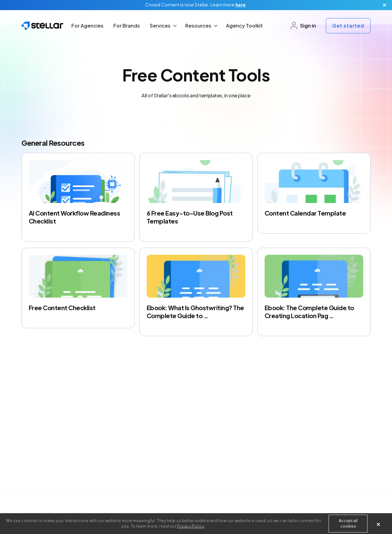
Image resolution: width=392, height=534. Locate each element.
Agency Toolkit (244, 26)
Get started (348, 26)
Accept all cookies (348, 523)
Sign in (303, 26)
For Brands (127, 26)
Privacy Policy (191, 526)
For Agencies (87, 26)
